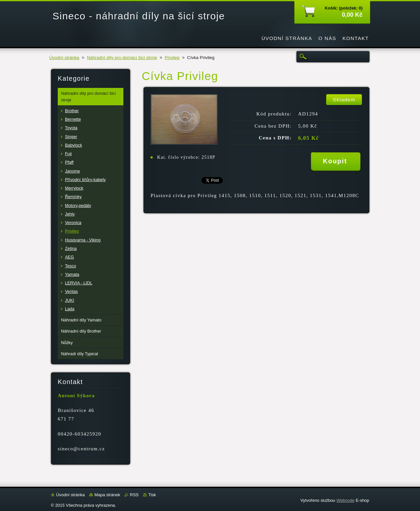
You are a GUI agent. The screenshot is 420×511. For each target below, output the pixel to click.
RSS (134, 495)
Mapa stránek (107, 495)
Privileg (172, 58)
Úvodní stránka (64, 58)
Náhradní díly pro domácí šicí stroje (122, 58)
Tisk (152, 495)
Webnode (345, 500)
